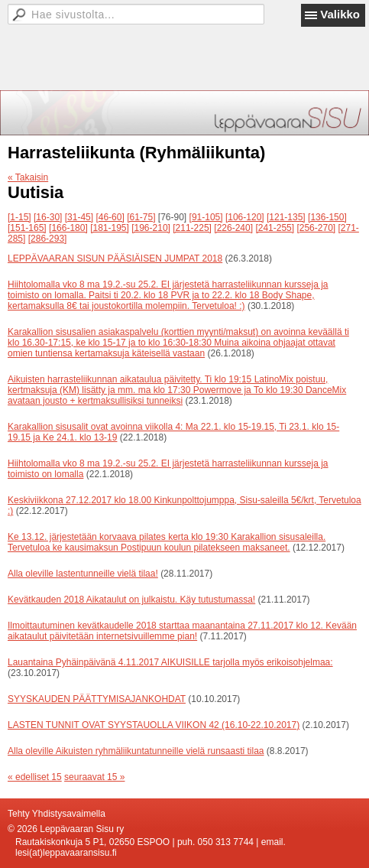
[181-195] (110, 228)
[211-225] (192, 228)
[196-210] (151, 228)
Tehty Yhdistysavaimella (57, 814)
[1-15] (19, 217)
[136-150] (327, 217)
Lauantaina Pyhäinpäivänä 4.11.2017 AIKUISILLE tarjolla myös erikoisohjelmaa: (170, 662)
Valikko (340, 14)
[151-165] (27, 228)
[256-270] (316, 228)
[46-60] (110, 217)
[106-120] (245, 217)
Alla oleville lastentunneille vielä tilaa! (83, 574)
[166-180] (68, 228)
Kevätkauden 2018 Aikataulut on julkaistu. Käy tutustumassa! (131, 600)
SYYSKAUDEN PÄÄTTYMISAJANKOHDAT (97, 699)
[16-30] (48, 217)
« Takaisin (28, 177)
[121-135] (286, 217)
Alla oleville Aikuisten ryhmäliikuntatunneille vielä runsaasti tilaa (136, 751)
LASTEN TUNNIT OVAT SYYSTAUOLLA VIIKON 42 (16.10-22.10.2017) (154, 725)
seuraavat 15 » (94, 777)
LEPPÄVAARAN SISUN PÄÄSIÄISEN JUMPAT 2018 (115, 258)
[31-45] (79, 217)
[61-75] (141, 217)
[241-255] (275, 228)
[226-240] (233, 228)
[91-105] (206, 217)
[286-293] (48, 239)
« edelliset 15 (35, 777)
